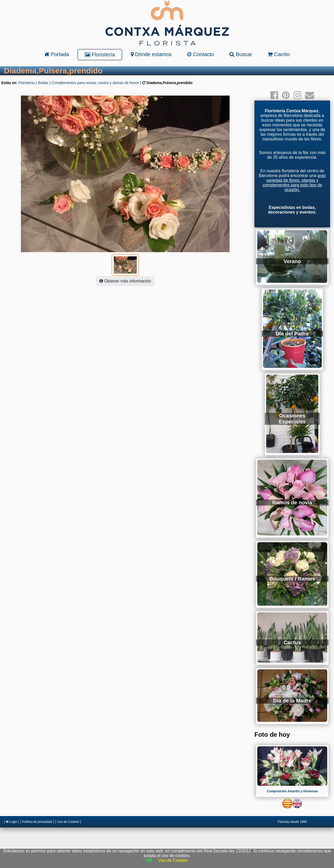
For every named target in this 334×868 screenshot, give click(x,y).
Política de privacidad (37, 822)
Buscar (241, 54)
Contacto (201, 54)
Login (12, 822)
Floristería (100, 55)
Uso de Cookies (68, 822)
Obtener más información (125, 281)
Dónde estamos (151, 54)
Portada (57, 54)
